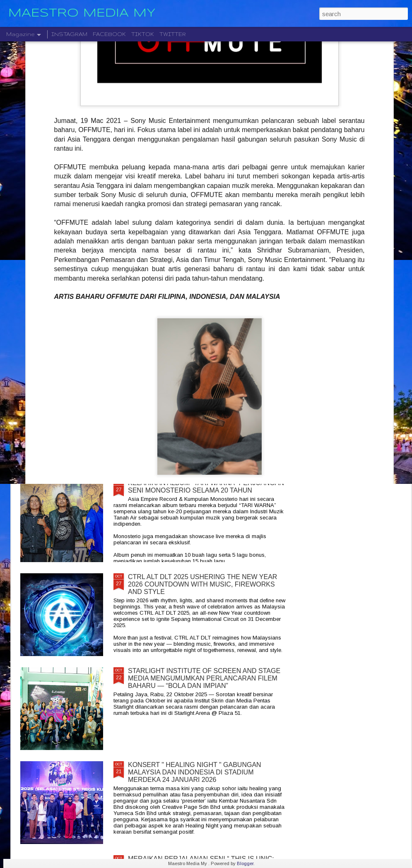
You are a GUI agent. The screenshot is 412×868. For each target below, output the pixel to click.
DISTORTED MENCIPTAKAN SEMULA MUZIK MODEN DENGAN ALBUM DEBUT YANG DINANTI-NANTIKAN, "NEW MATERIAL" (166, 341)
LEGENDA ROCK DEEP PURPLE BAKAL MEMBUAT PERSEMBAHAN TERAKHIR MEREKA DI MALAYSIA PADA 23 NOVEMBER (360, 341)
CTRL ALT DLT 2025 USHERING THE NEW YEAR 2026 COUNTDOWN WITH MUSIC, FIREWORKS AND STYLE (202, 584)
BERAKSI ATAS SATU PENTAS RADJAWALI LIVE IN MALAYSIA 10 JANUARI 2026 (264, 330)
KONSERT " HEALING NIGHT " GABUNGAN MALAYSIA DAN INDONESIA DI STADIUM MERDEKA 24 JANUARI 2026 (195, 772)
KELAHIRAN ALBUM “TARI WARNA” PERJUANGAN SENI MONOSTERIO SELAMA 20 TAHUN (206, 487)
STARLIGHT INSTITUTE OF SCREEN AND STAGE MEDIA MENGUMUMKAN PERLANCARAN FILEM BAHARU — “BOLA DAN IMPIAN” (204, 678)
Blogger (245, 863)
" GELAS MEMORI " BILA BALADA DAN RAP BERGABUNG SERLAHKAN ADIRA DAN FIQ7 (66, 334)
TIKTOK (143, 34)
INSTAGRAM (69, 34)
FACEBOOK (109, 34)
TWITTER (173, 34)
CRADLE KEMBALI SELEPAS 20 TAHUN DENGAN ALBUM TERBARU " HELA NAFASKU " (204, 393)
